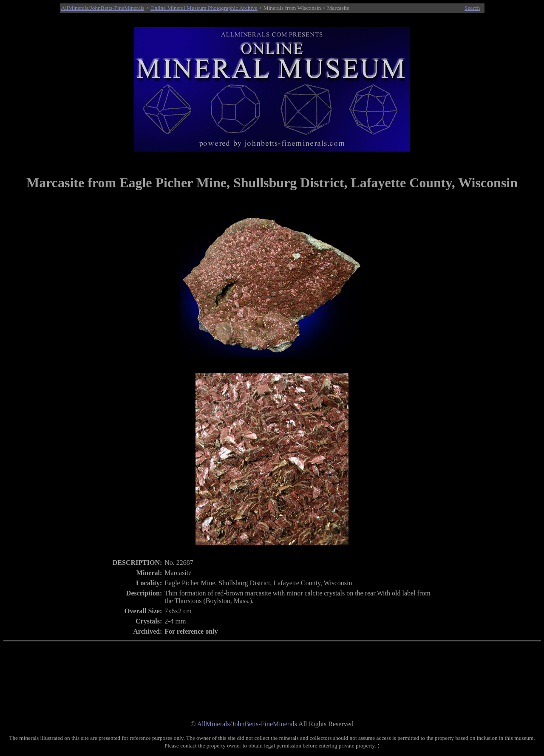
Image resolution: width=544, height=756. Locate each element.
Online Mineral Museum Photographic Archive (204, 8)
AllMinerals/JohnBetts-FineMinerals (103, 8)
